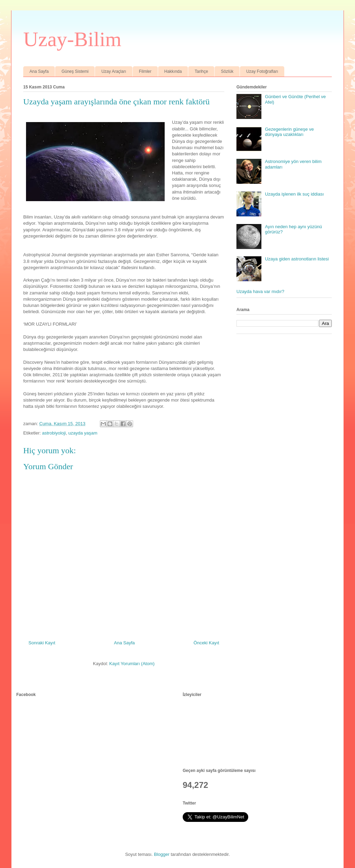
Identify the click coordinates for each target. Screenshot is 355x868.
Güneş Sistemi (75, 71)
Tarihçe (201, 71)
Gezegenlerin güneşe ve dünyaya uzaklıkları (289, 132)
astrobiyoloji (54, 433)
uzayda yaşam (83, 433)
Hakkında (173, 71)
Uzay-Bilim (72, 39)
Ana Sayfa (39, 71)
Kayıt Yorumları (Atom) (132, 664)
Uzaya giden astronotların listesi (297, 259)
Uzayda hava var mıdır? (260, 291)
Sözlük (227, 71)
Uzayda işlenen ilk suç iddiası (294, 194)
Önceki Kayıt (206, 643)
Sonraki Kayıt (42, 643)
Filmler (145, 71)
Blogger (162, 854)
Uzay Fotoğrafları (262, 71)
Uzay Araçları (114, 71)
